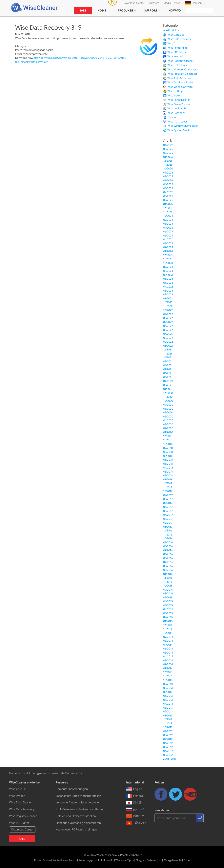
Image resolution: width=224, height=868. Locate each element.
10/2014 (168, 633)
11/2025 (168, 165)
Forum (47, 860)
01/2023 (168, 299)
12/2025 (168, 161)
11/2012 (168, 723)
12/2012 (168, 719)
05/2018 (168, 464)
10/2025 (168, 169)
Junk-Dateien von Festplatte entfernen (80, 809)
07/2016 (168, 550)
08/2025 (168, 176)
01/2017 (168, 527)
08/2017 (168, 499)
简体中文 (135, 816)
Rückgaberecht (172, 860)
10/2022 (168, 310)
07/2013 (168, 692)
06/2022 (168, 326)
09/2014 (168, 637)
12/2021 (168, 350)
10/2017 (168, 491)
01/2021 (168, 389)
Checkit (172, 117)
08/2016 (168, 546)
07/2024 (168, 228)
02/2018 (168, 475)
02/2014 (168, 664)
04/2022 (168, 334)
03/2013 (168, 708)
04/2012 (168, 751)
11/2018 (168, 440)
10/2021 (168, 357)
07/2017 (168, 503)
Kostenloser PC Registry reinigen (76, 829)
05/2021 (168, 377)
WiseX (171, 43)
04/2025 (168, 192)
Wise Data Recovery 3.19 (67, 773)
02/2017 (168, 523)
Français (135, 796)
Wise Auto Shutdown (180, 78)
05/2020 (168, 417)
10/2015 (168, 586)
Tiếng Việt (136, 823)
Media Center (172, 3)
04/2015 (168, 609)
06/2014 (168, 649)
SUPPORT (151, 10)
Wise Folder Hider (178, 48)
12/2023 (168, 255)
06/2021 (168, 373)
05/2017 (168, 511)
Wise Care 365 (176, 35)
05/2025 (168, 188)
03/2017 (168, 519)
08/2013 (168, 688)
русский (135, 809)
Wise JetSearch (177, 108)
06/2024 (168, 232)
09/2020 (168, 405)
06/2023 (168, 279)
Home (13, 773)
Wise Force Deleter (179, 100)
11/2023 (168, 259)
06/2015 (168, 601)
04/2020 (168, 420)
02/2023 (168, 294)
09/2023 (168, 267)
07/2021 (168, 369)
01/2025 (168, 204)
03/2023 (168, 291)
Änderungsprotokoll (90, 860)
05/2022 (168, 330)
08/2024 (168, 224)
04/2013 (168, 704)
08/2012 (168, 735)
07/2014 (168, 645)
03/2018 (168, 472)
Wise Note (174, 96)
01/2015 (168, 621)
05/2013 (168, 700)
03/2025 (168, 196)
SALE (83, 10)
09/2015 (168, 590)
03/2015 (168, 613)
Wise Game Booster (179, 104)
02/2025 (168, 200)
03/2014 (168, 660)
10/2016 (168, 538)
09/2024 (168, 220)
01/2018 (168, 479)
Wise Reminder (176, 113)
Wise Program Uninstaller (182, 74)
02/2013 (168, 712)
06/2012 (168, 743)
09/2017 (168, 495)
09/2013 (168, 684)
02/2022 (168, 342)
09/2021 (168, 361)
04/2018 (168, 468)
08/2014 (168, 641)
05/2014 (168, 653)
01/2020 (168, 432)
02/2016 (168, 570)
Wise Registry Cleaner (180, 61)
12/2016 (168, 531)
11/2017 (168, 487)
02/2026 (168, 153)
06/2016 (168, 554)
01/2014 (168, 668)
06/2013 (168, 696)
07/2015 (168, 598)
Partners (154, 3)
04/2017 (168, 515)
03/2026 (168, 149)
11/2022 (168, 306)
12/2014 (168, 625)
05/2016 (168, 558)
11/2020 (168, 397)
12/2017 (168, 483)
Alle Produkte (171, 30)
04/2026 (168, 145)
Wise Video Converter (180, 87)
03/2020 (168, 424)
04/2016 (168, 562)
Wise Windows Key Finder (183, 126)
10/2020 (168, 401)
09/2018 (168, 448)
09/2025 (168, 173)
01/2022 (168, 346)
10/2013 (168, 680)
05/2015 (168, 605)
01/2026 (168, 157)
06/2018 (168, 460)
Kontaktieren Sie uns (65, 860)
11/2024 (168, 212)
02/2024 (168, 247)
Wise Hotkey (175, 91)
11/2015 (168, 582)
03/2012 (168, 755)
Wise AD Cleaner (177, 122)
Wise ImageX (175, 56)
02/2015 (168, 617)
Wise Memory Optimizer (182, 70)
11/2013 (168, 676)
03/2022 (168, 338)
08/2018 (168, 452)
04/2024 (168, 239)
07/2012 (168, 739)
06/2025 (168, 184)
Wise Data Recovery (179, 39)
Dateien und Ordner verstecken (76, 816)
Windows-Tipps (125, 860)
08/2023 (168, 271)
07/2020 (168, 413)
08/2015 (168, 593)
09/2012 (168, 731)
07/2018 (168, 456)
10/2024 (168, 216)
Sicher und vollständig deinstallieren (78, 823)
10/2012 (168, 727)
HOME (102, 10)
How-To (109, 860)
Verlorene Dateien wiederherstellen (78, 802)
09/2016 (168, 542)
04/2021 (168, 381)
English (134, 789)
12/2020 (168, 393)
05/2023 (168, 283)
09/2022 (168, 314)
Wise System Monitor (180, 130)
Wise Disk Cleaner (178, 65)
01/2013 (168, 716)
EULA (187, 860)
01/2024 (168, 251)
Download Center (134, 3)
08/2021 (168, 365)
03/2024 (168, 243)
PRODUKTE (125, 10)
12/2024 (168, 208)
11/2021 (168, 354)
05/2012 (168, 747)
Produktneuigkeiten (34, 773)
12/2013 (168, 672)
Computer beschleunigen (72, 789)
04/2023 (168, 287)
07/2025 (168, 180)
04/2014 (168, 656)
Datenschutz (154, 860)
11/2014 (168, 629)
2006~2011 (170, 759)
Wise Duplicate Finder (180, 82)
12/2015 (168, 578)
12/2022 (168, 302)
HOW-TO (175, 10)
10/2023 (168, 263)
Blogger (140, 860)
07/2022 (168, 322)
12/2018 (168, 436)
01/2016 (168, 574)
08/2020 (168, 409)
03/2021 (168, 385)
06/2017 (168, 507)
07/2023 (168, 275)
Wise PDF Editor (177, 52)
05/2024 (168, 236)
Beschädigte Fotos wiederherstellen (78, 796)
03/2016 (168, 566)
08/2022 (168, 318)
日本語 (134, 802)
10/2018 (168, 444)
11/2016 (168, 535)
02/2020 (168, 428)
